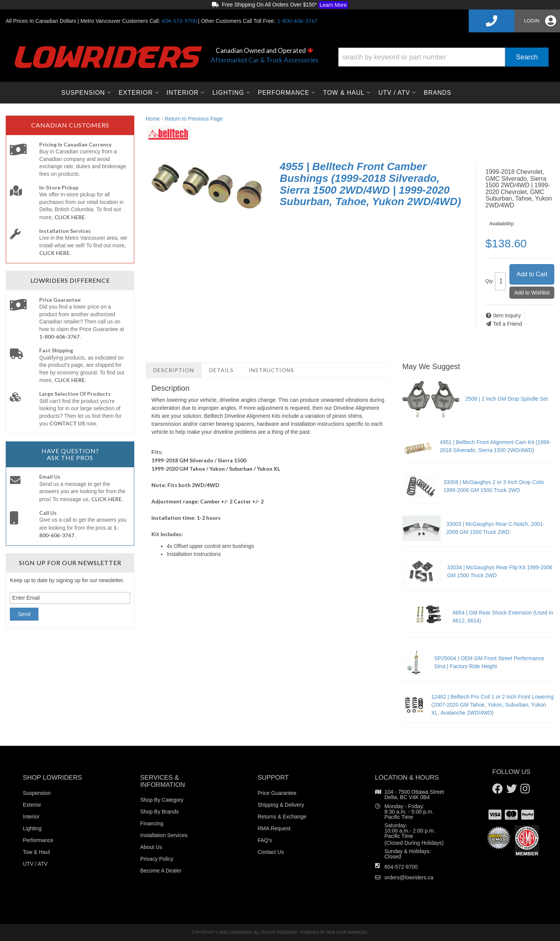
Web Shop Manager (347, 932)
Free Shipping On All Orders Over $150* (280, 5)
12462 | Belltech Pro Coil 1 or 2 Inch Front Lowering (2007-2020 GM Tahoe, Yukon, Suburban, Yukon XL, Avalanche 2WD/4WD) (492, 705)
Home (153, 119)
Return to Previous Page (194, 119)
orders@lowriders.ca (409, 877)
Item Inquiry (507, 315)
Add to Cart (532, 274)
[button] (443, 57)
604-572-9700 (401, 867)
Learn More (333, 5)
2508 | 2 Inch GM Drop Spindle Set (507, 399)
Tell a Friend (508, 324)
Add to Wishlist (532, 293)
